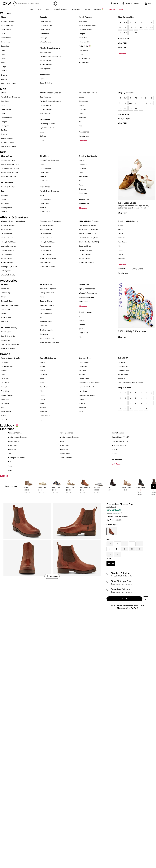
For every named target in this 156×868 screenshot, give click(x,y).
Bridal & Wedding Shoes (88, 25)
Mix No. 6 (121, 379)
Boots (3, 105)
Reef (81, 126)
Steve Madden (6, 412)
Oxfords (43, 136)
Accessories (84, 132)
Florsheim (83, 118)
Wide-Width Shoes (8, 142)
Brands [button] (87, 9)
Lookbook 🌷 (99, 9)
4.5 (125, 22)
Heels (3, 54)
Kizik (42, 383)
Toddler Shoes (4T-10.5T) (10, 164)
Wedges (4, 79)
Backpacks (5, 289)
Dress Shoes (5, 42)
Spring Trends (84, 62)
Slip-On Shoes (45, 181)
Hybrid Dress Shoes (47, 128)
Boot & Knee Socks (8, 336)
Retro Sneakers (7, 254)
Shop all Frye (111, 507)
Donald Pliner (84, 379)
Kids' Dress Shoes (127, 203)
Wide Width (123, 43)
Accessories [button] (76, 9)
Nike (81, 122)
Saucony (43, 407)
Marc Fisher (5, 399)
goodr (81, 329)
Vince (81, 412)
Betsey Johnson (7, 366)
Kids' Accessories (86, 302)
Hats (42, 317)
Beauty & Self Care (47, 293)
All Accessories (46, 284)
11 (120, 33)
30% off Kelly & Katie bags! (132, 331)
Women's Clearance (16, 433)
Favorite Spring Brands (10, 358)
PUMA (120, 250)
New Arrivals (84, 50)
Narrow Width (124, 39)
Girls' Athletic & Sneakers (88, 225)
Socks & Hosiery (46, 83)
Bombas (82, 325)
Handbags (44, 79)
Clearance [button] (111, 9)
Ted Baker (83, 407)
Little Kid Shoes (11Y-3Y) (10, 168)
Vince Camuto (6, 420)
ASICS (120, 229)
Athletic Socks (6, 332)
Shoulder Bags (6, 317)
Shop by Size (6, 156)
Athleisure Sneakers (8, 225)
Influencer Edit (84, 42)
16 (141, 108)
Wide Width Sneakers (9, 275)
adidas (81, 97)
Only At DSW (123, 358)
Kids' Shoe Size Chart (9, 177)
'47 (80, 316)
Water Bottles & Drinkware (50, 342)
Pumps (3, 67)
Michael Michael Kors (87, 395)
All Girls (114, 453)
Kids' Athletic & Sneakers (89, 221)
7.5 (120, 27)
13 (136, 33)
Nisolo (81, 399)
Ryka (42, 403)
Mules (3, 62)
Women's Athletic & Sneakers (13, 221)
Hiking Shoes (6, 126)
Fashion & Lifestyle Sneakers (50, 56)
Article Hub (83, 21)
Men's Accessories (87, 297)
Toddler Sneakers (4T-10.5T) (89, 234)
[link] (29, 487)
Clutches (4, 297)
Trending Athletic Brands (128, 221)
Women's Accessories (88, 293)
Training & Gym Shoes (9, 267)
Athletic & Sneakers (8, 21)
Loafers (4, 58)
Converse (82, 168)
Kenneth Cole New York (87, 387)
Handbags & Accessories (16, 458)
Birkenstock (83, 101)
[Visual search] (54, 3)
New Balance (84, 177)
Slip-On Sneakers (46, 64)
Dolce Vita (5, 379)
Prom (81, 54)
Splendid (82, 403)
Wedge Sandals (45, 42)
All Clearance (117, 460)
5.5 (136, 22)
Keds (42, 379)
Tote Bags (5, 322)
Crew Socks (5, 340)
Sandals (4, 71)
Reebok (121, 254)
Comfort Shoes (6, 38)
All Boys (115, 449)
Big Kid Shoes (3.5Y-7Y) (10, 172)
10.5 (151, 27)
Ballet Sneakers (7, 229)
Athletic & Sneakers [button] (60, 9)
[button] (146, 599)
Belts (42, 297)
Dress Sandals (45, 29)
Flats (3, 50)
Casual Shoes (6, 29)
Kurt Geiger (83, 391)
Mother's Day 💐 (85, 46)
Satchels (4, 313)
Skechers (82, 189)
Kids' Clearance (118, 433)
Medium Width (124, 119)
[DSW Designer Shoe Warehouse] (7, 3)
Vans (42, 420)
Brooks (82, 105)
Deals (121, 9)
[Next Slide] (153, 487)
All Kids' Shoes (7, 183)
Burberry (82, 374)
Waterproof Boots (7, 138)
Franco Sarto (6, 387)
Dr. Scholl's (5, 383)
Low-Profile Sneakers (9, 246)
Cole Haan (83, 109)
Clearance (122, 54)
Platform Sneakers (8, 250)
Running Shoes (45, 60)
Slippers (4, 75)
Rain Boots (5, 203)
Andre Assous (84, 362)
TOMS (3, 416)
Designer (82, 34)
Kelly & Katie (123, 374)
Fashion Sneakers (7, 238)
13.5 (125, 108)
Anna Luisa (122, 362)
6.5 (146, 22)
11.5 (126, 33)
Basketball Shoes (46, 229)
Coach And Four (124, 366)
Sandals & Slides (66, 458)
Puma (81, 185)
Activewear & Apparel (48, 289)
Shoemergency (84, 58)
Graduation (83, 38)
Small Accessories (47, 330)
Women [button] (31, 9)
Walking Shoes (45, 69)
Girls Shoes (45, 156)
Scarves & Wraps (46, 322)
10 (146, 27)
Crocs (81, 113)
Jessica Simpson (7, 395)
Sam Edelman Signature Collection (130, 383)
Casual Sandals (46, 21)
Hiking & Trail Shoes (8, 242)
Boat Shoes (5, 101)
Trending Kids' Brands (88, 156)
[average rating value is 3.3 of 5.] (112, 520)
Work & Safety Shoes (9, 83)
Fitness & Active (46, 309)
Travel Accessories (47, 338)
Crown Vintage (123, 370)
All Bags (4, 284)
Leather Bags (6, 309)
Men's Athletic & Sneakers (51, 221)
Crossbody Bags (7, 301)
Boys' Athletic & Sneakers (88, 229)
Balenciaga (83, 366)
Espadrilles (5, 46)
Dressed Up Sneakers (48, 124)
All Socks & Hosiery (9, 328)
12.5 (151, 103)
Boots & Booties (7, 25)
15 (136, 108)
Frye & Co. (5, 391)
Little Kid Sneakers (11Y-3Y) (89, 238)
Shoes (4, 17)
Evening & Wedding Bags (10, 305)
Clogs (3, 34)
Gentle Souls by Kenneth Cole (90, 383)
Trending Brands (86, 312)
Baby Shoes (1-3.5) (8, 160)
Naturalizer (5, 403)
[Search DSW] (35, 3)
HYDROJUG (83, 333)
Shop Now (122, 213)
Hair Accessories (46, 313)
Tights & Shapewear (8, 348)
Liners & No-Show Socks (10, 344)
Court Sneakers (46, 52)
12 (131, 33)
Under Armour (45, 416)
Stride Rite (83, 193)
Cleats (3, 199)
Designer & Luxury (47, 301)
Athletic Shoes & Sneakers (51, 48)
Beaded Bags (6, 293)
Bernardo (82, 370)
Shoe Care (44, 326)
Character (5, 195)
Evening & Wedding (47, 305)
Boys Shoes (45, 187)
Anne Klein (5, 362)
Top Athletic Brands (48, 358)
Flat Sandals (44, 34)
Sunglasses (44, 334)
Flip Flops (43, 38)
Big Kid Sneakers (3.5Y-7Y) (89, 242)
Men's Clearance (66, 433)
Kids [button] (47, 9)
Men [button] (40, 9)
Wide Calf (122, 47)
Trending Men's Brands (88, 93)
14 (131, 108)
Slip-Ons (4, 134)
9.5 (141, 27)
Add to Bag (124, 599)
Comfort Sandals (46, 25)
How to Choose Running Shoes (131, 269)
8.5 (131, 27)
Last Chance (117, 464)
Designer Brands (86, 358)
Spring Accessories (87, 289)
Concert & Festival (86, 29)
